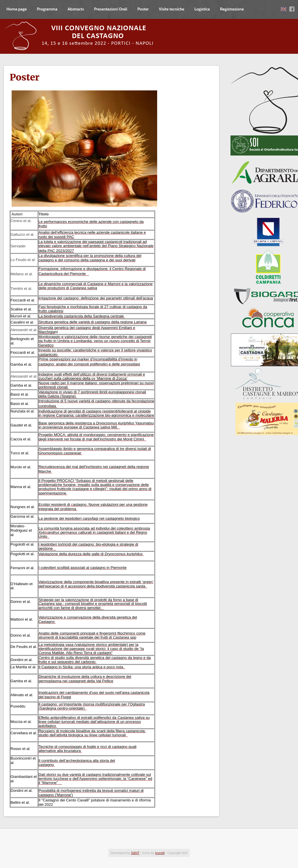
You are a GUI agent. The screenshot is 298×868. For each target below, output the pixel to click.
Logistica (202, 9)
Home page (17, 9)
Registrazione (232, 9)
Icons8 (160, 853)
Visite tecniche (172, 9)
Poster (143, 9)
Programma (47, 9)
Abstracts (76, 9)
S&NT (135, 853)
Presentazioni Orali (111, 9)
